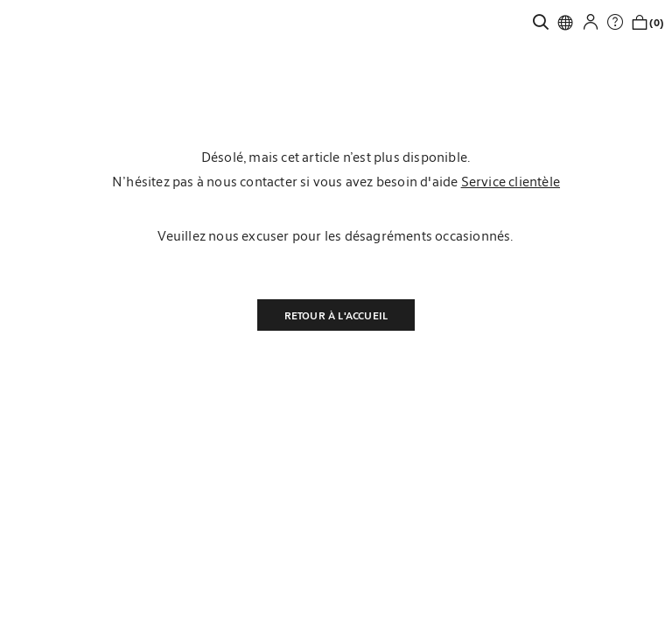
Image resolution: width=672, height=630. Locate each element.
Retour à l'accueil (336, 315)
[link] (545, 22)
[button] (595, 22)
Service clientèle (511, 181)
